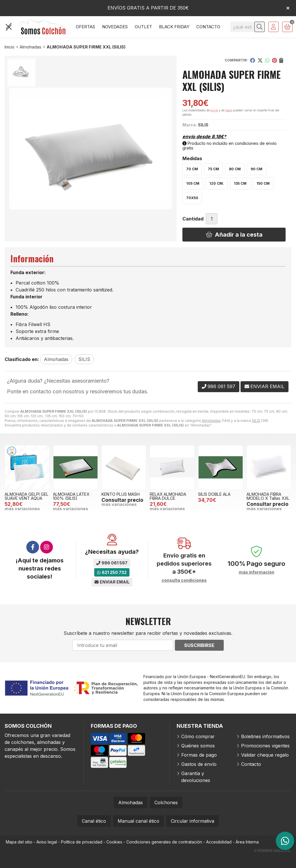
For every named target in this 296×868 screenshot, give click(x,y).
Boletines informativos (265, 736)
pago (229, 110)
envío (214, 110)
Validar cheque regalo (265, 755)
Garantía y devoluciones (196, 777)
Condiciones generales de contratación (164, 842)
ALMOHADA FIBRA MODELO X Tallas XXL (268, 496)
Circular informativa (193, 821)
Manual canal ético (138, 821)
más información (257, 572)
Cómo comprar (198, 736)
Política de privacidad (82, 842)
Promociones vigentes (265, 746)
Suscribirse (199, 645)
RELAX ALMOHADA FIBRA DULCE (168, 496)
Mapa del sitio (19, 842)
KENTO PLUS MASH (121, 494)
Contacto (251, 764)
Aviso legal (47, 842)
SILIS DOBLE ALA (214, 494)
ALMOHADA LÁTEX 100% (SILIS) (71, 496)
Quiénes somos (198, 746)
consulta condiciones (184, 580)
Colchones (166, 802)
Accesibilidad (219, 842)
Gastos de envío (199, 764)
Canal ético (94, 821)
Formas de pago (199, 755)
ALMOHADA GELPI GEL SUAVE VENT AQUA (27, 496)
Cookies (114, 842)
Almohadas (211, 421)
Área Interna (247, 842)
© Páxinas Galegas (272, 851)
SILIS (256, 421)
